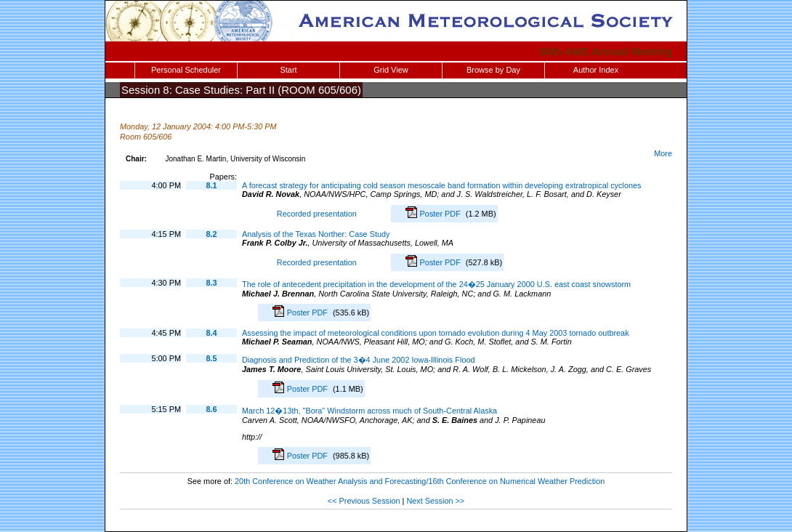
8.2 (211, 234)
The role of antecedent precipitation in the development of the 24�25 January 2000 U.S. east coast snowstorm (436, 284)
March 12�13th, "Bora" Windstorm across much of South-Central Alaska (369, 411)
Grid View (391, 70)
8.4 (211, 333)
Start (288, 70)
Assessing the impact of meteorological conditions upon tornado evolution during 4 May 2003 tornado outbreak (436, 333)
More (663, 153)
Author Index (596, 70)
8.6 (211, 409)
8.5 (211, 358)
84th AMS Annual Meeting (606, 51)
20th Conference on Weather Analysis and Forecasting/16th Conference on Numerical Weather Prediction (420, 481)
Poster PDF (441, 214)
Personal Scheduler (186, 70)
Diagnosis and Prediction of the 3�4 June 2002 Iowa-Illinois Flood (359, 360)
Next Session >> (435, 501)
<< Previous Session (364, 501)
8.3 (211, 283)
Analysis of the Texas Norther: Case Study (316, 234)
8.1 (211, 185)
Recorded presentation (315, 214)
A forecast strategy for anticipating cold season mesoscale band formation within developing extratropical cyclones (442, 185)
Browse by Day (493, 70)
